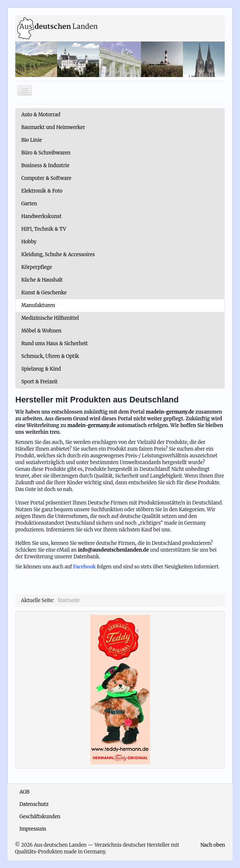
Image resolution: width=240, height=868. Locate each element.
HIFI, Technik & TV (44, 229)
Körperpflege (37, 267)
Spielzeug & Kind (41, 369)
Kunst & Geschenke (44, 293)
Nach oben (213, 845)
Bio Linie (32, 140)
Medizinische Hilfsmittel (50, 318)
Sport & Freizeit (39, 382)
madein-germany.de (170, 412)
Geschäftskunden (40, 817)
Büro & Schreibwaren (46, 153)
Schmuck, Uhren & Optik (50, 356)
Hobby (29, 242)
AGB (24, 792)
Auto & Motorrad (41, 115)
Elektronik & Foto (42, 191)
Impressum (33, 829)
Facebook (85, 567)
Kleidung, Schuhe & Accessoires (58, 254)
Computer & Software (46, 178)
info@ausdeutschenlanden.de (113, 550)
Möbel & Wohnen (41, 331)
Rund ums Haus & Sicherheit (54, 343)
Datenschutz (34, 804)
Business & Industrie (45, 165)
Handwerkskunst (41, 216)
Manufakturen (38, 305)
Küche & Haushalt (42, 280)
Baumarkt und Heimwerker (53, 127)
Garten (29, 204)
